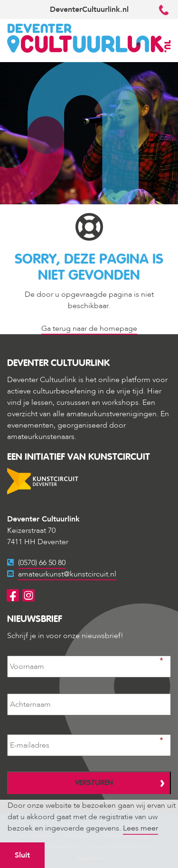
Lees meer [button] (141, 828)
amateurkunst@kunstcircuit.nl (67, 574)
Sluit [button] (22, 855)
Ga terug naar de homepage (89, 329)
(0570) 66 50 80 (42, 563)
